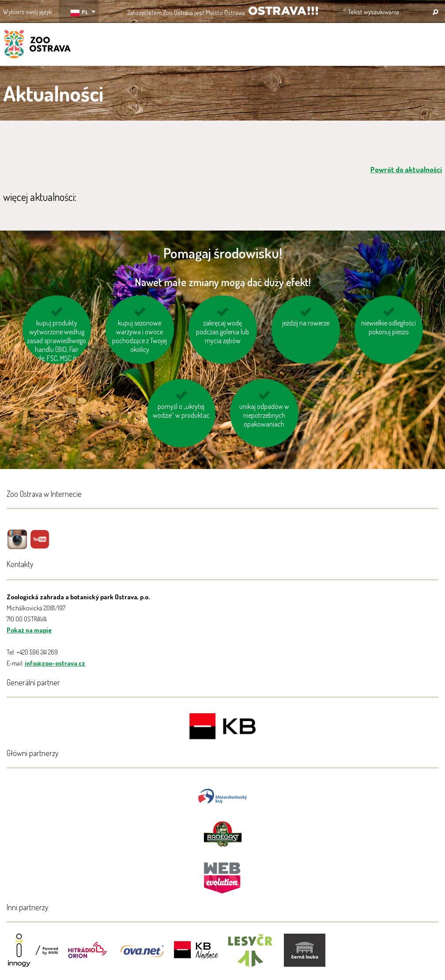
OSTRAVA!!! (283, 11)
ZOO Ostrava (38, 45)
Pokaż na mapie (29, 630)
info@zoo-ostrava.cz (55, 663)
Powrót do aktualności (406, 169)
